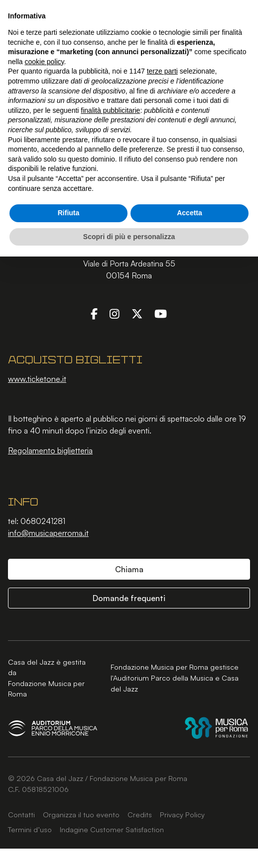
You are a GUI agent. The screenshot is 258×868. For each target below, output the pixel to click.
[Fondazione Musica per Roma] (216, 728)
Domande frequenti (129, 598)
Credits (140, 814)
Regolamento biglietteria (50, 450)
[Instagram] (115, 313)
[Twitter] (137, 313)
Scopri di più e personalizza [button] (129, 237)
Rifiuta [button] (69, 213)
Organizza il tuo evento (81, 814)
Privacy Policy (182, 814)
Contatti (21, 814)
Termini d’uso (30, 829)
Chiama (129, 569)
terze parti (162, 71)
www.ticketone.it (37, 379)
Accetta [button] (190, 213)
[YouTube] (161, 313)
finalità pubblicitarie (110, 110)
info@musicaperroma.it (48, 533)
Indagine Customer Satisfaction (112, 829)
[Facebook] (94, 313)
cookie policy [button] (44, 62)
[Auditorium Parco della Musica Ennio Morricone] (53, 728)
